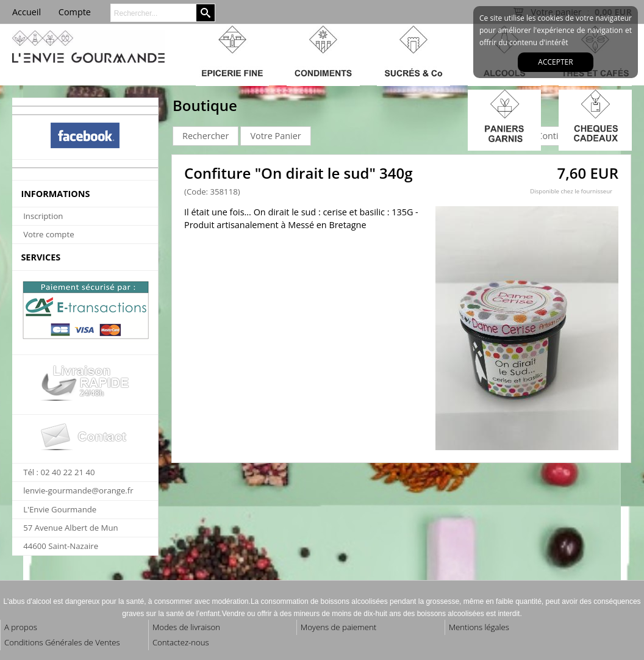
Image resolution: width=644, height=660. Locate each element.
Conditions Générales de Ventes (62, 642)
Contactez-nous (181, 642)
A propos (21, 627)
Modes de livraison (186, 627)
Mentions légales (479, 627)
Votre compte (48, 234)
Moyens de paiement (338, 627)
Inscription (43, 216)
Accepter (555, 62)
